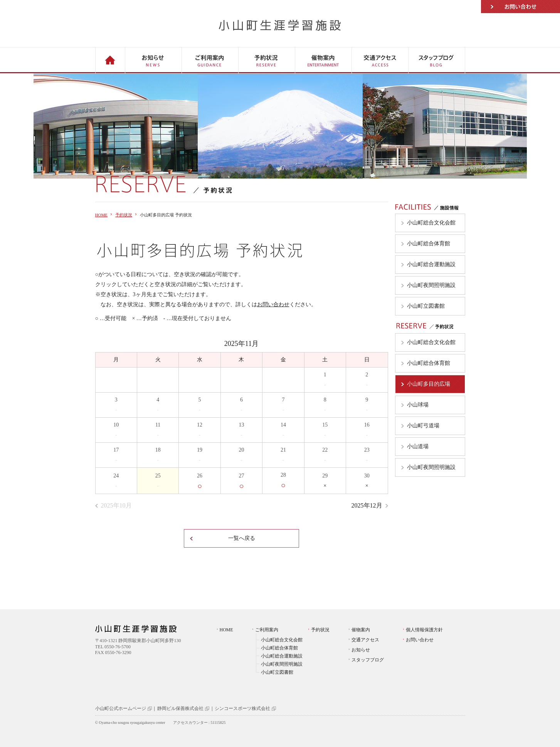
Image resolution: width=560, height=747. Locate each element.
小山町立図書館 (277, 672)
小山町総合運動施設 (282, 656)
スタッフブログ (368, 660)
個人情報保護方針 (424, 630)
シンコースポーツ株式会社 (242, 708)
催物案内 (361, 630)
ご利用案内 (267, 630)
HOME (101, 215)
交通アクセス (365, 640)
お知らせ (361, 650)
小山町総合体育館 (279, 648)
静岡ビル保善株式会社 (180, 708)
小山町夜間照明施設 (282, 664)
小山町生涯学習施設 (280, 25)
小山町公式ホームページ (121, 708)
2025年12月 (367, 505)
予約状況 (124, 215)
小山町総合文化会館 (282, 640)
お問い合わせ (520, 7)
